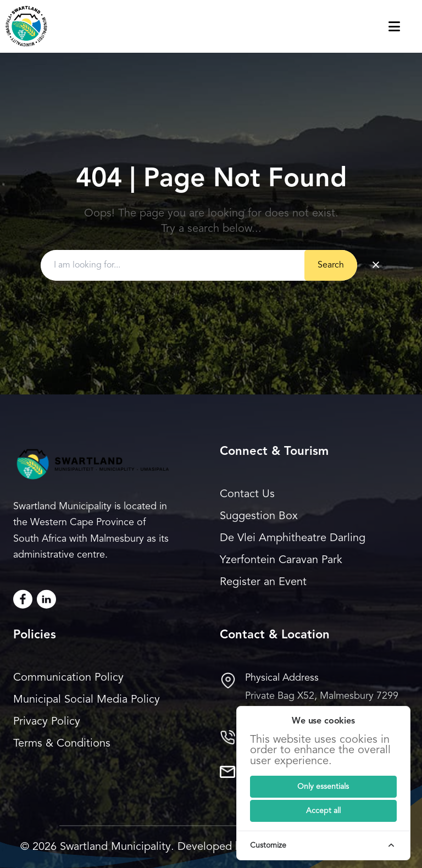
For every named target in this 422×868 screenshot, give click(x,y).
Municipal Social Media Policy (87, 700)
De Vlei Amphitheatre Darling (293, 538)
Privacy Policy (47, 722)
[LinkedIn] (46, 599)
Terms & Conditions (62, 744)
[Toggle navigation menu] (405, 26)
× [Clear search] (376, 265)
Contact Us (247, 494)
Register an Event (263, 582)
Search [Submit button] (331, 265)
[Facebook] (23, 599)
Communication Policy (68, 678)
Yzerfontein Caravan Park (281, 560)
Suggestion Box (259, 516)
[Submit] (323, 787)
